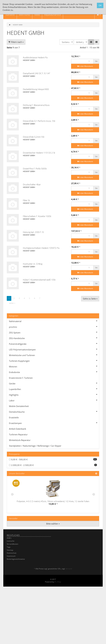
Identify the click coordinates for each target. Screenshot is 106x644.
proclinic (54, 327)
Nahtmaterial (54, 321)
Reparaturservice (53, 15)
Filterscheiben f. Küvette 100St (37, 216)
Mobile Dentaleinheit (19, 406)
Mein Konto (24, 15)
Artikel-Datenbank (18, 429)
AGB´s (9, 538)
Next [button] (94, 494)
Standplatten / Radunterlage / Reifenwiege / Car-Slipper (35, 446)
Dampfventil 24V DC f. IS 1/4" (37, 73)
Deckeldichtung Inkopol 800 (36, 89)
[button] (91, 42)
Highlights (54, 395)
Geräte (54, 383)
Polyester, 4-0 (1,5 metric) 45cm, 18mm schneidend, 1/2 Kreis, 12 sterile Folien (53, 501)
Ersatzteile (14, 417)
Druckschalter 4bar (32, 184)
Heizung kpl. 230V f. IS (33, 232)
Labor (54, 400)
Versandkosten (12, 544)
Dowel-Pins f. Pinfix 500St (35, 169)
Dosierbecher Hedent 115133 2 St (39, 153)
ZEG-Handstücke (54, 338)
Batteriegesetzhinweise (16, 559)
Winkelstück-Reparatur (20, 440)
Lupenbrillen (54, 389)
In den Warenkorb (85, 66)
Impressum (11, 556)
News (37, 15)
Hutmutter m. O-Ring (33, 264)
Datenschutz (12, 553)
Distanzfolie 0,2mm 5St (34, 137)
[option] (53, 495)
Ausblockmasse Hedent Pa (35, 57)
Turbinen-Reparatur (18, 434)
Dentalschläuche (54, 412)
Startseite (10, 15)
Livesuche (11, 541)
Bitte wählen (53, 524)
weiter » (12, 303)
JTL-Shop (58, 582)
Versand (69, 569)
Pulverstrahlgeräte (54, 344)
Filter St (26, 200)
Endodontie (54, 372)
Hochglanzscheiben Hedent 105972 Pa (41, 248)
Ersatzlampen (54, 423)
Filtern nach (16, 42)
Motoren (54, 366)
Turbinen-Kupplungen (54, 361)
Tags (9, 547)
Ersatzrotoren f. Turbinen (21, 378)
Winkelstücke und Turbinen (54, 355)
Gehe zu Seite (90, 299)
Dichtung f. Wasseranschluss (36, 105)
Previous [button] (12, 494)
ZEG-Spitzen (54, 332)
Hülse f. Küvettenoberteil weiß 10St (39, 280)
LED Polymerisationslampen (54, 349)
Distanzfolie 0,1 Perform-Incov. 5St (39, 121)
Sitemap (10, 550)
